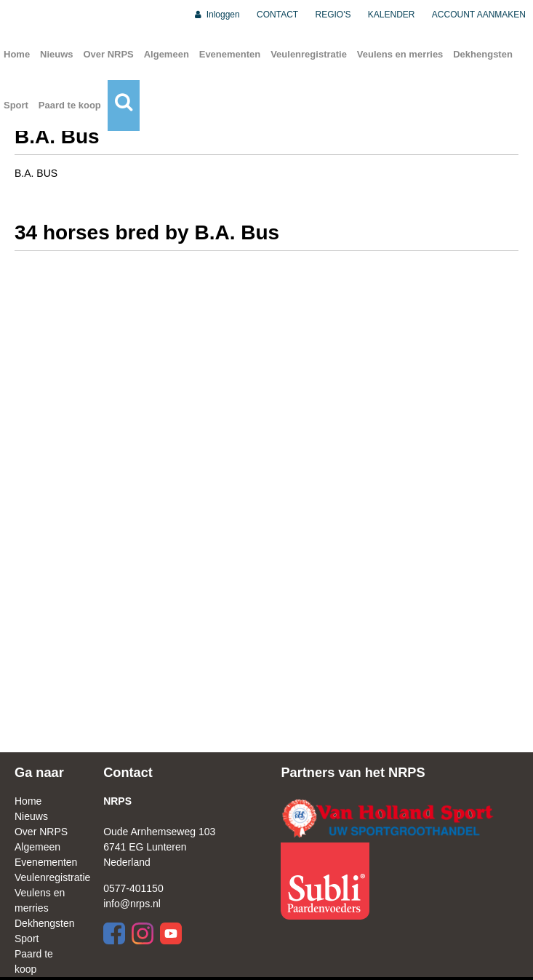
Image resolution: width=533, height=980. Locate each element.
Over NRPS (108, 54)
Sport (16, 105)
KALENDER (392, 15)
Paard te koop (70, 105)
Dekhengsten (483, 54)
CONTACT (277, 15)
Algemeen (167, 54)
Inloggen (216, 15)
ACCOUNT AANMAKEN (479, 15)
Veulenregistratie (309, 54)
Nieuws (57, 54)
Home (17, 54)
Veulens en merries (400, 54)
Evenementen (230, 54)
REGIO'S (333, 15)
